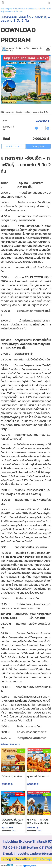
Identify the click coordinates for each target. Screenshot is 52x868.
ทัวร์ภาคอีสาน (20, 9)
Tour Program (6, 9)
